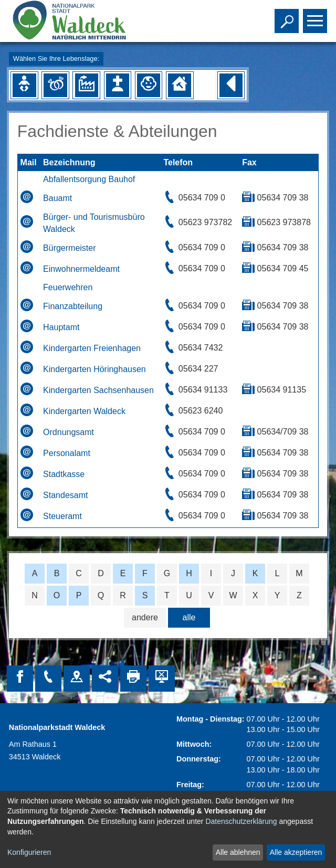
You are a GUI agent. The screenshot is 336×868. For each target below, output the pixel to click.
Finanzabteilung (73, 306)
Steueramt (62, 516)
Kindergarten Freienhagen (92, 348)
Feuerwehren (68, 287)
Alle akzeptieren (296, 852)
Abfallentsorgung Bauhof (89, 179)
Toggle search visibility (288, 16)
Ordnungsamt (69, 432)
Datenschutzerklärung (241, 821)
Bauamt (57, 198)
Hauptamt (61, 327)
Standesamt (65, 495)
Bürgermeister (69, 248)
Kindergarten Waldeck (84, 411)
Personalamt (67, 453)
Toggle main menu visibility (316, 16)
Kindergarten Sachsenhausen (98, 390)
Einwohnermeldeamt (81, 269)
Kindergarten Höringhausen (94, 369)
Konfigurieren (29, 852)
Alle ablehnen (238, 852)
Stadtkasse (64, 474)
